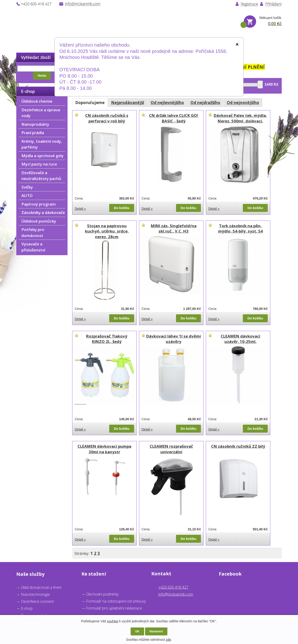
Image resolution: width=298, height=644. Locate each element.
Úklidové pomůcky (39, 221)
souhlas (113, 621)
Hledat (42, 76)
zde (168, 640)
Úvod (22, 42)
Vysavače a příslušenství (33, 247)
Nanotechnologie (35, 594)
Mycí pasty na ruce (39, 164)
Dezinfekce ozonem (37, 601)
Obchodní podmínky (102, 594)
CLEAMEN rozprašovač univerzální (171, 449)
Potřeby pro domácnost (33, 232)
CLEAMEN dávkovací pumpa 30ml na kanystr (104, 449)
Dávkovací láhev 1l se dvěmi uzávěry (174, 339)
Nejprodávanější (128, 103)
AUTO (27, 195)
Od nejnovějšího (243, 103)
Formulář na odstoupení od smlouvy (116, 601)
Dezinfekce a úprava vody (41, 113)
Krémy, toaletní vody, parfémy (42, 144)
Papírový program (39, 204)
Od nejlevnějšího (167, 103)
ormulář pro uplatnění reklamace (115, 608)
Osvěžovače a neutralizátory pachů (41, 176)
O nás (53, 42)
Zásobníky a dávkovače (43, 212)
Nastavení (156, 631)
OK (137, 631)
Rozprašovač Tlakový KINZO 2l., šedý (107, 339)
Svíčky (27, 187)
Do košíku (122, 208)
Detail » (80, 209)
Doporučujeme (90, 103)
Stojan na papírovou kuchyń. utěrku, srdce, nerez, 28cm (107, 231)
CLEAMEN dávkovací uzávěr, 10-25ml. (240, 339)
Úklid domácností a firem (41, 587)
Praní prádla (33, 133)
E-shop (27, 608)
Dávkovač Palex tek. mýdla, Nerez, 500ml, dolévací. (240, 118)
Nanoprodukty (35, 124)
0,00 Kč (275, 24)
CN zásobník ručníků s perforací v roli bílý (107, 118)
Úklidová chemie (37, 101)
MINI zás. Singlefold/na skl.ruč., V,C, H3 (174, 229)
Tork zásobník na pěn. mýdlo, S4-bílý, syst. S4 (240, 229)
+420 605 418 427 (173, 587)
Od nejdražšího (205, 103)
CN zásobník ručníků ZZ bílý (238, 446)
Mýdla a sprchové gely (42, 156)
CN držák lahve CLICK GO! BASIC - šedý (174, 118)
